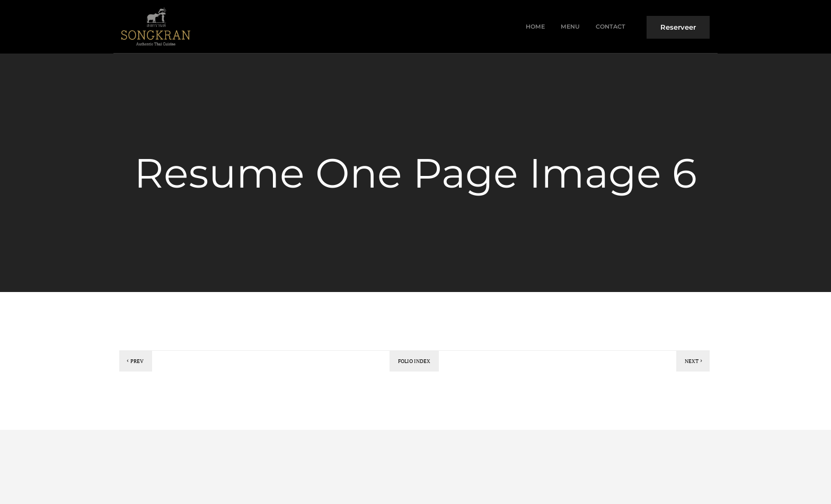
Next (694, 361)
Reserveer (678, 27)
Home (535, 26)
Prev (134, 361)
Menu (570, 26)
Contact (611, 26)
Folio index (414, 361)
